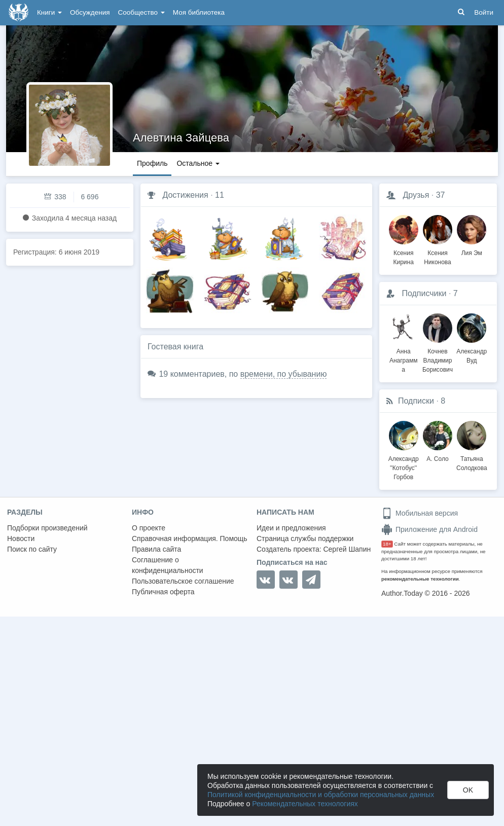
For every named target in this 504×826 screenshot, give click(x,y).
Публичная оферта (163, 592)
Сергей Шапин (347, 549)
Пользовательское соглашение (183, 581)
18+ (387, 544)
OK (468, 790)
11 (220, 195)
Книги (49, 12)
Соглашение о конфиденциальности (168, 565)
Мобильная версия (420, 513)
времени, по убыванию (284, 374)
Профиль (152, 163)
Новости (21, 538)
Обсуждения (90, 12)
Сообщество (141, 12)
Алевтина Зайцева (181, 138)
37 (441, 195)
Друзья (416, 195)
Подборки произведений (47, 528)
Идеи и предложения (291, 528)
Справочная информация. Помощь (190, 538)
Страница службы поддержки (305, 538)
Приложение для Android (429, 529)
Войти (484, 12)
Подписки (416, 401)
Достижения (185, 195)
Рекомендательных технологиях (305, 804)
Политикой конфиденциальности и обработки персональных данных (321, 795)
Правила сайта (156, 549)
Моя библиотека (199, 12)
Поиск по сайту (32, 549)
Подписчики (424, 293)
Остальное (198, 163)
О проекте (149, 528)
